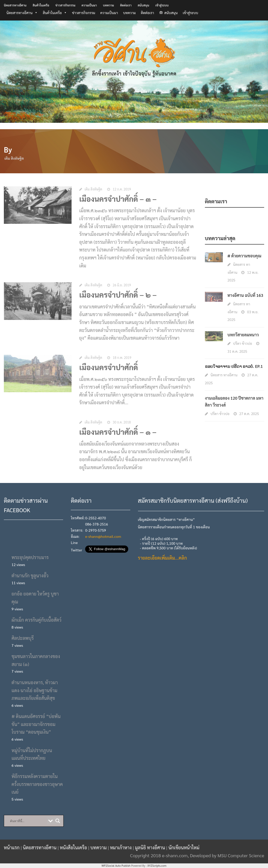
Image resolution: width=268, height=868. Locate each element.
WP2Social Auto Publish (116, 866)
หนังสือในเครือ (74, 847)
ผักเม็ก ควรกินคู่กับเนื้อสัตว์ (37, 620)
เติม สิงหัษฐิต (93, 190)
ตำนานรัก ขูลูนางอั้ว (30, 575)
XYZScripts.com (157, 866)
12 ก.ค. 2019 (122, 190)
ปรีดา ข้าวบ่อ (243, 343)
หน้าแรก (12, 847)
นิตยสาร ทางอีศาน (224, 375)
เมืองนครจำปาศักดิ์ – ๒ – (118, 296)
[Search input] (28, 821)
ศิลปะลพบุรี (23, 638)
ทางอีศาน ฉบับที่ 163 (245, 295)
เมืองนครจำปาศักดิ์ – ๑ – (118, 433)
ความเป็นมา (89, 5)
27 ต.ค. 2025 (249, 413)
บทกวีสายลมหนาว (243, 335)
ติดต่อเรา (126, 5)
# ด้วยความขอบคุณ (244, 256)
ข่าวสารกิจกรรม (65, 5)
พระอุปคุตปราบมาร (30, 557)
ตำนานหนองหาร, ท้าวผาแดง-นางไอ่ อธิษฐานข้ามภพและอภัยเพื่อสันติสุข (35, 690)
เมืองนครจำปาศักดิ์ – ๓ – (118, 200)
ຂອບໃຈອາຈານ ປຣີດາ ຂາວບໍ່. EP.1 (234, 366)
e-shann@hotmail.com (103, 536)
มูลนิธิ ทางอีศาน (151, 847)
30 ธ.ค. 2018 (122, 423)
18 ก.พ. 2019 (122, 359)
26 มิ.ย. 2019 (122, 286)
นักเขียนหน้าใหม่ (184, 847)
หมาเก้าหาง (121, 847)
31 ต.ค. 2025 (237, 351)
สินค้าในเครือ (41, 5)
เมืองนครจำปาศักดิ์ (109, 368)
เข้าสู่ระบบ (162, 5)
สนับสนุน (143, 5)
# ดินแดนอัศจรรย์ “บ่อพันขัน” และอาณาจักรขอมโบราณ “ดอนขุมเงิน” (36, 724)
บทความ (109, 5)
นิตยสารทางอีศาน (15, 5)
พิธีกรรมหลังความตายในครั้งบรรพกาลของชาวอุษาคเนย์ (37, 784)
